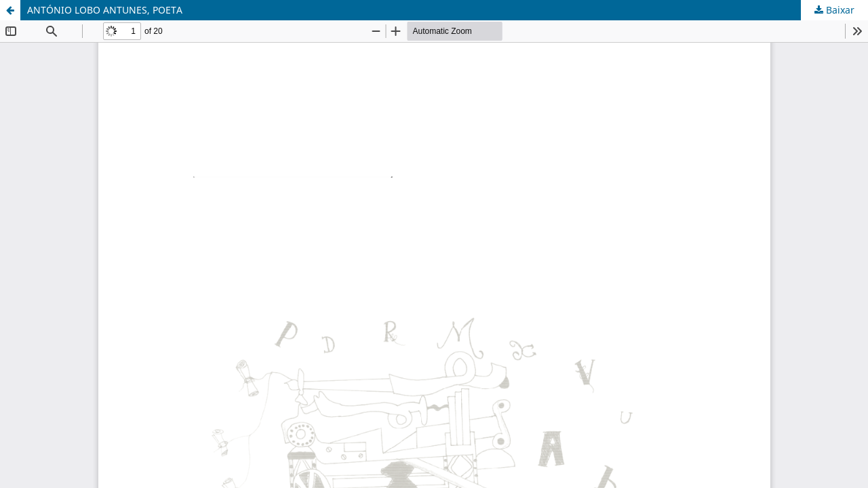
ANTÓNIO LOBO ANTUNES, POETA (105, 10)
